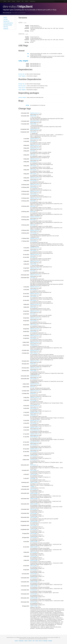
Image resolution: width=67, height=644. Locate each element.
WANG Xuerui (33, 307)
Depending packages (9, 25)
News (9, 1)
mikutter (24, 97)
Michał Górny (33, 393)
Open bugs (9, 27)
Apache (26, 641)
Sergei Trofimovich (34, 437)
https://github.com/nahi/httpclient (19, 13)
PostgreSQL (21, 641)
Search (27, 1)
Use (22, 1)
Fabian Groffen (33, 116)
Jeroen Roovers (33, 460)
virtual (20, 76)
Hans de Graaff (33, 181)
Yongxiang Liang (34, 345)
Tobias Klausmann (34, 521)
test (28, 56)
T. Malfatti (32, 486)
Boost (37, 641)
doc (28, 54)
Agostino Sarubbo (34, 493)
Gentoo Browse (59, 1)
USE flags (9, 19)
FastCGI (30, 641)
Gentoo (16, 641)
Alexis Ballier (33, 478)
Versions (9, 17)
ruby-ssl (23, 88)
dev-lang (20, 74)
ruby (24, 74)
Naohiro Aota (33, 364)
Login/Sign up (33, 1)
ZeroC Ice (41, 641)
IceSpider (50, 641)
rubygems (24, 76)
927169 (27, 105)
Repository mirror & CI (35, 113)
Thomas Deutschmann (35, 430)
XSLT (34, 641)
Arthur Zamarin (33, 132)
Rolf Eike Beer (33, 415)
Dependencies (9, 21)
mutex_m (25, 86)
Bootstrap (45, 641)
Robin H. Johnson (34, 353)
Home (5, 1)
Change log (9, 29)
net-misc (20, 97)
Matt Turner (33, 387)
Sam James (33, 141)
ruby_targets (23, 61)
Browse (13, 1)
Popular (18, 1)
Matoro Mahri (33, 201)
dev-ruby (9, 7)
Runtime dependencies (9, 23)
